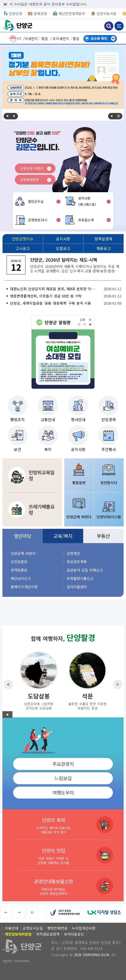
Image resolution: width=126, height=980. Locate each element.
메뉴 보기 (119, 26)
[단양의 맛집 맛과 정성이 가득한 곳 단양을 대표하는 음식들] (63, 855)
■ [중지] (112, 116)
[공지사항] (63, 239)
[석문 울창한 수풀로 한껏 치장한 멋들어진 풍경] (88, 680)
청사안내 (78, 419)
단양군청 (18, 25)
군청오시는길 (33, 928)
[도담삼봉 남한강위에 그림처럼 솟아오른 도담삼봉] (39, 680)
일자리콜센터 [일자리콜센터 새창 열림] (77, 587)
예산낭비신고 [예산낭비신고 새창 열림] (21, 578)
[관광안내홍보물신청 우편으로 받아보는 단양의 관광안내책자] (63, 886)
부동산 (103, 536)
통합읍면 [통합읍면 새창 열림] (79, 483)
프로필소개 (86, 220)
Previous (7, 116)
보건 (17, 449)
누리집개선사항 (84, 928)
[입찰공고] (63, 248)
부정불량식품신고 (80, 578)
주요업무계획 (77, 562)
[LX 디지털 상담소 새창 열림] (106, 912)
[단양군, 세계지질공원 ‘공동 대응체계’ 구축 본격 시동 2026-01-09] (63, 303)
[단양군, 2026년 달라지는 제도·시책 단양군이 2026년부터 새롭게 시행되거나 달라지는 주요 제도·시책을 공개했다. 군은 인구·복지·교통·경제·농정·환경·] (63, 265)
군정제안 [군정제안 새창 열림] (73, 553)
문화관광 (40, 13)
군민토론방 (19, 562)
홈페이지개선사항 (24, 587)
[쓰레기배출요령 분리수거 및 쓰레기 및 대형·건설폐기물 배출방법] (32, 509)
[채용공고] (103, 248)
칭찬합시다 (109, 483)
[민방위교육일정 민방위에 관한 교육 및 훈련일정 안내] (32, 475)
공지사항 (78, 449)
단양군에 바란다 (32, 168)
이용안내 (11, 928)
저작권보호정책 (48, 934)
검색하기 (109, 26)
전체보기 (119, 116)
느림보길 (63, 778)
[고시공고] (23, 248)
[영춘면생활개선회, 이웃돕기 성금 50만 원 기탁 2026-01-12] (63, 296)
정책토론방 (19, 570)
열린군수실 (36, 201)
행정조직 (17, 419)
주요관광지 (63, 764)
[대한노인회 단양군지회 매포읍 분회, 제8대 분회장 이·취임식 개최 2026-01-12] (63, 289)
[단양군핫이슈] (23, 239)
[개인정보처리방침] (18, 934)
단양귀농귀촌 (107, 13)
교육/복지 (63, 536)
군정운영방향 (30, 180)
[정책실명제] (103, 239)
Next (14, 116)
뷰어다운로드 (74, 934)
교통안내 (48, 419)
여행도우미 (63, 792)
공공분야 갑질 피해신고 (85, 570)
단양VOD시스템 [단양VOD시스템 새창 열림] (109, 517)
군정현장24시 (38, 220)
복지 (48, 449)
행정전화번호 (57, 928)
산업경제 (109, 419)
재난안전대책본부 (72, 13)
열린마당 (22, 536)
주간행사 (109, 449)
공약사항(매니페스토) (87, 201)
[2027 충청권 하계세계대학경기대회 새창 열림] (66, 912)
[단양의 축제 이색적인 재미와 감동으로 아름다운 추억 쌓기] (63, 824)
